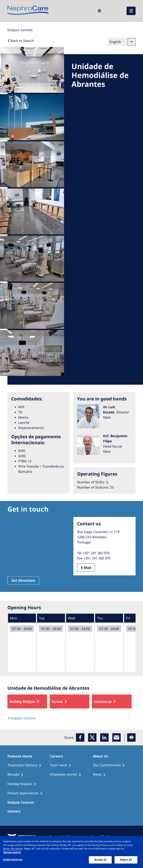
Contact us (103, 702)
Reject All (126, 860)
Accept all (100, 860)
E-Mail (86, 568)
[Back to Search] (21, 41)
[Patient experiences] (27, 793)
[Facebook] (80, 737)
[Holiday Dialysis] (24, 784)
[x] (92, 737)
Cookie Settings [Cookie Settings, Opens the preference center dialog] (13, 859)
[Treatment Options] (26, 765)
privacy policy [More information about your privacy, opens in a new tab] (12, 852)
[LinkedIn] (104, 737)
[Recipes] (17, 774)
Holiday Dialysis (22, 702)
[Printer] (131, 737)
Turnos (57, 702)
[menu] (131, 11)
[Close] (137, 842)
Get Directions (23, 580)
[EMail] (116, 737)
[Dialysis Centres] (20, 30)
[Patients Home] (22, 756)
